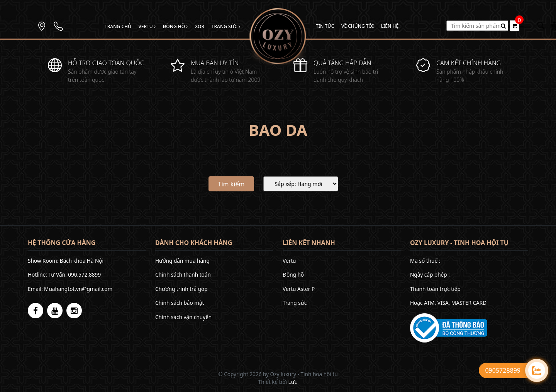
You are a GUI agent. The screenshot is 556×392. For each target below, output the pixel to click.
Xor (200, 26)
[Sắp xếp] (301, 184)
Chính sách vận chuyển (183, 317)
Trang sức (226, 26)
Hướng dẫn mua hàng (182, 261)
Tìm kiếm (231, 184)
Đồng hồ (175, 26)
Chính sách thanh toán (183, 275)
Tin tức (325, 26)
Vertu (147, 26)
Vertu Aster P (299, 289)
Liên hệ (390, 26)
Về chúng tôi (358, 26)
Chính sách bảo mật (180, 303)
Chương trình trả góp (181, 289)
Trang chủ (118, 26)
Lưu (293, 382)
